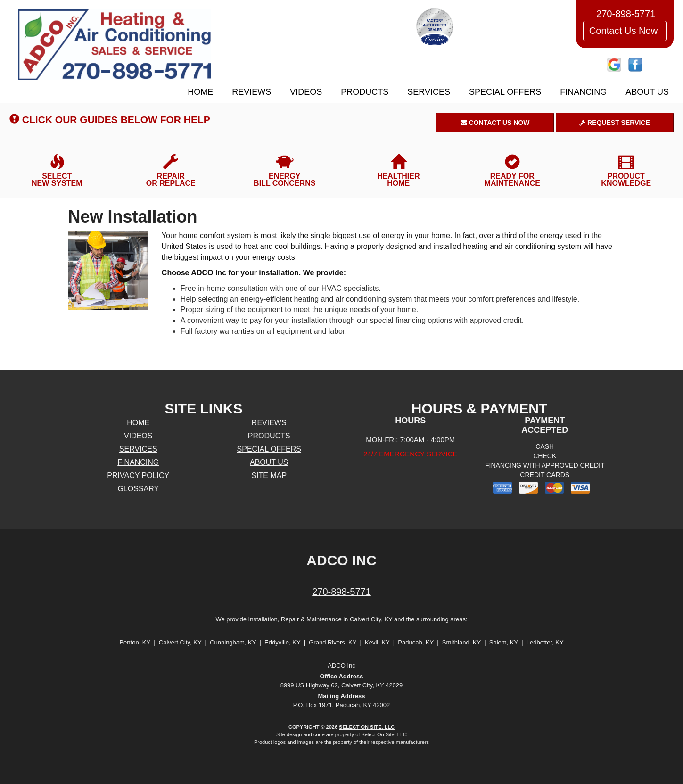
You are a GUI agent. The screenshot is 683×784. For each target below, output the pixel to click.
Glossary (138, 489)
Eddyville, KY (282, 642)
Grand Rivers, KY (333, 642)
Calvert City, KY (180, 642)
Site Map (269, 475)
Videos (306, 92)
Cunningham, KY (233, 642)
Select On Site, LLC (367, 727)
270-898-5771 (341, 592)
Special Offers (505, 92)
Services (429, 92)
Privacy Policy (138, 475)
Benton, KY (135, 642)
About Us (647, 92)
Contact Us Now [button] (625, 31)
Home (200, 92)
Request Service (615, 123)
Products (365, 92)
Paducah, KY (416, 642)
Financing (583, 92)
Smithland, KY (461, 642)
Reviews (251, 92)
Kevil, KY (377, 642)
